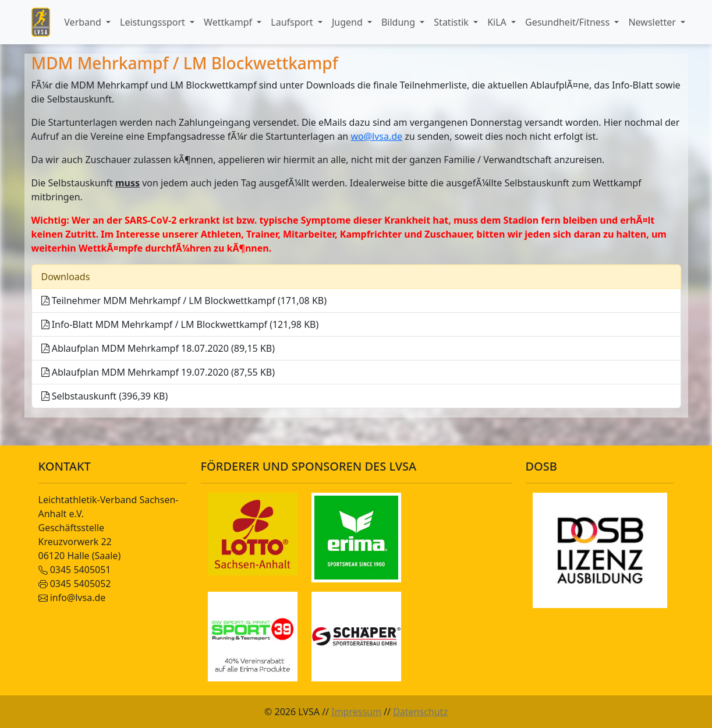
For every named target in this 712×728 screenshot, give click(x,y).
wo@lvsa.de (376, 136)
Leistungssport (154, 22)
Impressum (356, 712)
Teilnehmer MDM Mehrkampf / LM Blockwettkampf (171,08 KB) (184, 301)
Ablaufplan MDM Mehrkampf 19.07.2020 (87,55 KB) (158, 372)
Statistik (452, 22)
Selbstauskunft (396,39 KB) (105, 396)
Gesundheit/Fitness (568, 22)
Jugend (348, 22)
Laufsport (293, 22)
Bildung (399, 22)
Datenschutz (420, 712)
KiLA (498, 22)
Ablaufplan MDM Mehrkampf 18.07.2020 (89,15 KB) (158, 348)
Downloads (66, 277)
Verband (84, 22)
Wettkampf (229, 22)
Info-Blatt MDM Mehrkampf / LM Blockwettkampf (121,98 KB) (180, 324)
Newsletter (653, 22)
